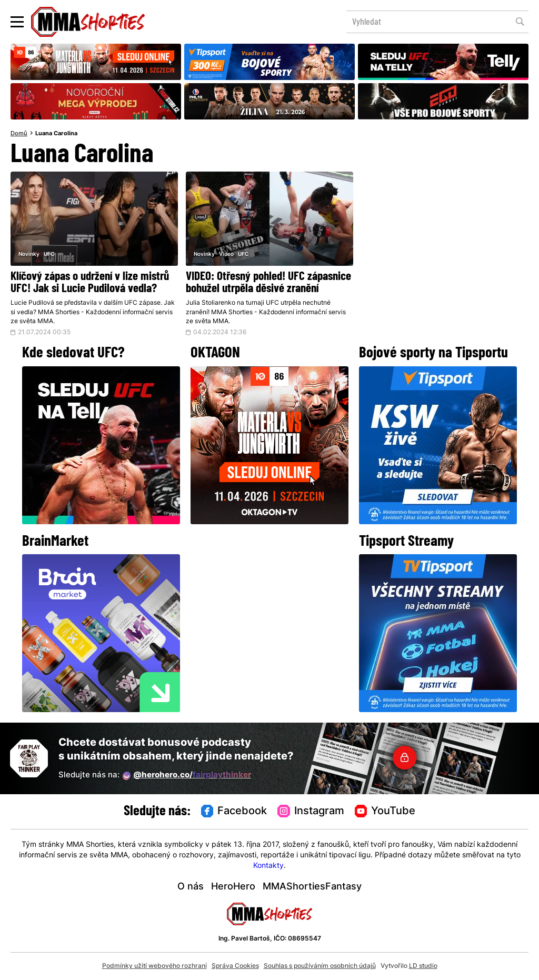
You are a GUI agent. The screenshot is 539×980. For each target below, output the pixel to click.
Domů (19, 134)
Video (226, 254)
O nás (191, 887)
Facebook (234, 812)
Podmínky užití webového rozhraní (154, 966)
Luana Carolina (56, 134)
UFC (49, 254)
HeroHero (233, 887)
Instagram (311, 812)
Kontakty (268, 866)
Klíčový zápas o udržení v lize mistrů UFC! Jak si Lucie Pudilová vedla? (90, 283)
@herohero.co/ (187, 776)
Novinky (29, 254)
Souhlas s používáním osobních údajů (320, 966)
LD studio (423, 966)
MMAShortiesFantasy (312, 887)
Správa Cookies (235, 966)
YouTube (385, 812)
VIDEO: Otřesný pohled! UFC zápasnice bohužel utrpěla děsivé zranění (268, 283)
